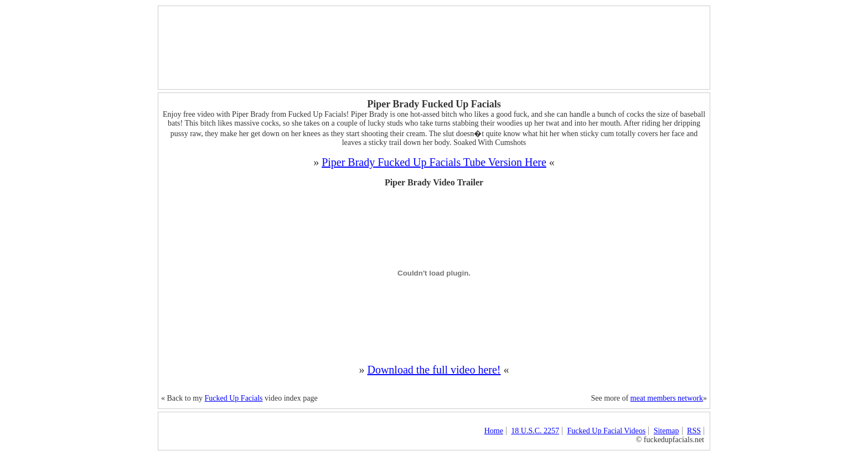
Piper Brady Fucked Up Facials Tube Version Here (434, 162)
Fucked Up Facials (234, 398)
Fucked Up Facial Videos (607, 431)
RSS (694, 431)
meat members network (667, 398)
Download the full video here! (434, 370)
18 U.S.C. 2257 (535, 431)
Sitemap (666, 431)
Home (494, 431)
